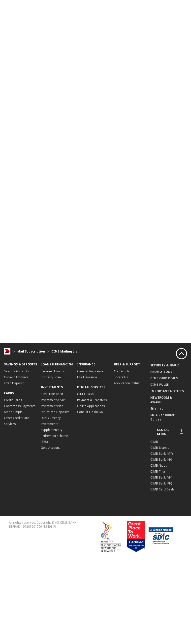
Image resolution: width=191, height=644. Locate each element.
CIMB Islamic (160, 448)
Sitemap (157, 408)
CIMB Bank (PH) (161, 483)
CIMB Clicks (85, 394)
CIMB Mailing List (65, 351)
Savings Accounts (16, 371)
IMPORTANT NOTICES (167, 391)
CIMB (154, 442)
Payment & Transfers (92, 400)
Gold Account (50, 448)
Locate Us (121, 377)
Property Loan (51, 377)
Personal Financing (54, 371)
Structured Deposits (55, 412)
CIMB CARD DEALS (164, 378)
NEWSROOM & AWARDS (161, 400)
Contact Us (122, 371)
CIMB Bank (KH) (161, 460)
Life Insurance (87, 377)
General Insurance (90, 371)
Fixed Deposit (14, 383)
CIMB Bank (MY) (161, 454)
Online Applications (91, 406)
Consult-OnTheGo (90, 412)
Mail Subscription (31, 351)
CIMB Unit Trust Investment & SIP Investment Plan (53, 400)
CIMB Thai (158, 471)
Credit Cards (13, 400)
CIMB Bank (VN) (161, 477)
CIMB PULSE (159, 385)
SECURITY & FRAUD (165, 365)
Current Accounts (16, 377)
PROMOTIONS (161, 372)
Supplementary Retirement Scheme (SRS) (54, 436)
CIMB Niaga (159, 466)
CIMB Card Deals (162, 489)
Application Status (127, 383)
